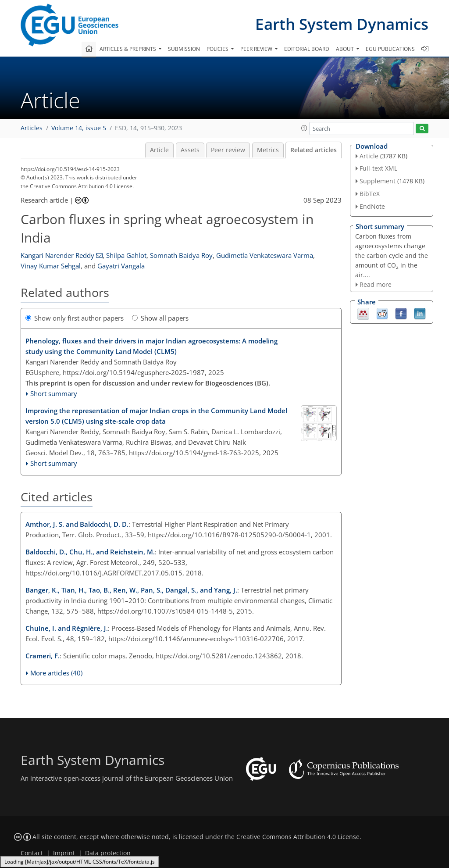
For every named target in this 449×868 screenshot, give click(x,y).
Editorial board (307, 49)
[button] (304, 128)
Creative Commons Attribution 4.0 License (298, 837)
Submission (184, 49)
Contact (32, 853)
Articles (32, 128)
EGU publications (390, 49)
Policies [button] (218, 49)
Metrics (268, 150)
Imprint (64, 853)
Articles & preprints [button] (128, 49)
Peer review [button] (257, 49)
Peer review (228, 150)
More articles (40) (56, 673)
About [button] (346, 49)
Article (159, 150)
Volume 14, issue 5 (79, 128)
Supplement (378, 181)
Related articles (314, 150)
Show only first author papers (75, 318)
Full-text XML (378, 168)
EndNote (372, 206)
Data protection (108, 853)
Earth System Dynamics (342, 24)
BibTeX (370, 194)
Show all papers (160, 318)
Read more (376, 284)
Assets (190, 150)
